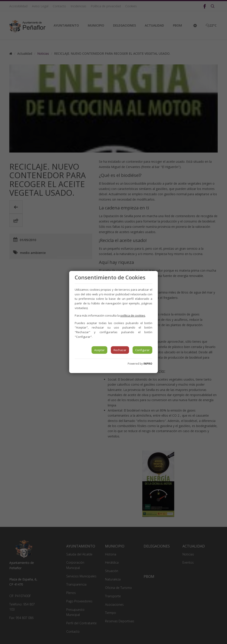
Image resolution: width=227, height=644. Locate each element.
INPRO (148, 364)
